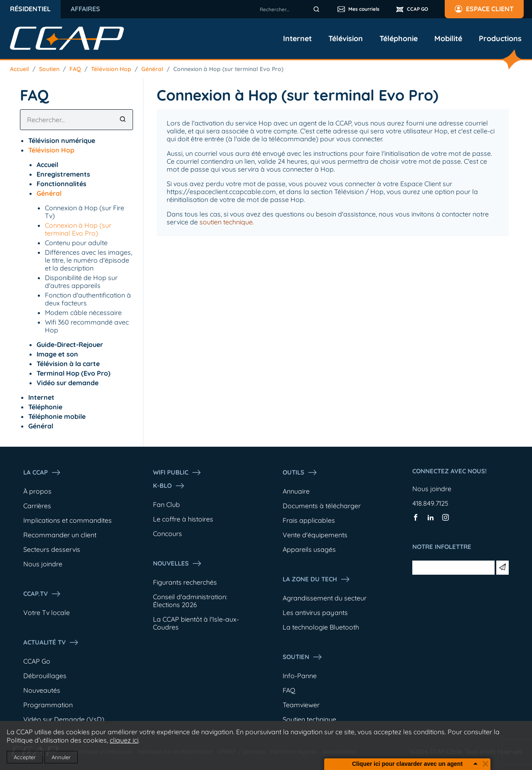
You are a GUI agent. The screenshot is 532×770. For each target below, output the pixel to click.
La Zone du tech (316, 579)
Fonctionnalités (62, 184)
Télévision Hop (111, 69)
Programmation (48, 705)
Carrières (37, 506)
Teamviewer (301, 705)
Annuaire (296, 491)
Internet (297, 39)
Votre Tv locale (47, 613)
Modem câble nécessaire (83, 312)
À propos (37, 491)
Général (152, 69)
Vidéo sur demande (68, 383)
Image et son (57, 354)
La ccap (42, 472)
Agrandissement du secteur (325, 598)
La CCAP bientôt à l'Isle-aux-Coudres (196, 623)
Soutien (49, 69)
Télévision (346, 39)
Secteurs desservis (52, 549)
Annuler (61, 757)
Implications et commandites (68, 520)
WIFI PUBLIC (177, 472)
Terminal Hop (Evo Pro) (74, 373)
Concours (167, 534)
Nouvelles (177, 563)
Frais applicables (309, 520)
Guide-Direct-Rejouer (70, 344)
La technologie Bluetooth (321, 627)
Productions (500, 39)
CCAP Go (37, 661)
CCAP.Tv (42, 594)
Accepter (25, 757)
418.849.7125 (430, 503)
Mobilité (448, 39)
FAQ (75, 69)
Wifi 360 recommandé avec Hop (87, 326)
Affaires (85, 9)
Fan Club (166, 504)
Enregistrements (63, 174)
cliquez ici (124, 740)
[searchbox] (291, 9)
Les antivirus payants (315, 613)
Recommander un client (60, 535)
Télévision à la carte (68, 364)
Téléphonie (399, 39)
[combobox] (291, 9)
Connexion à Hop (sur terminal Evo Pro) (228, 69)
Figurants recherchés (185, 582)
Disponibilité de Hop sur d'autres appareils (81, 282)
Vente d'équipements (315, 535)
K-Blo (169, 486)
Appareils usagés (309, 549)
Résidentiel (30, 9)
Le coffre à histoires (183, 519)
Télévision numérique (62, 140)
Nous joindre (43, 564)
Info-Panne (300, 676)
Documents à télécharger (322, 506)
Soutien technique (309, 719)
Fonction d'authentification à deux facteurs (88, 299)
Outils (300, 472)
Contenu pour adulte (76, 243)
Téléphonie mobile (57, 416)
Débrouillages (45, 676)
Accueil (20, 69)
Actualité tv (51, 642)
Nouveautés (42, 690)
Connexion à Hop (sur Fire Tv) (85, 212)
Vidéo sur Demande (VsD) (64, 719)
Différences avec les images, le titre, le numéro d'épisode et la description (89, 260)
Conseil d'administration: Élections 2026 (190, 601)
